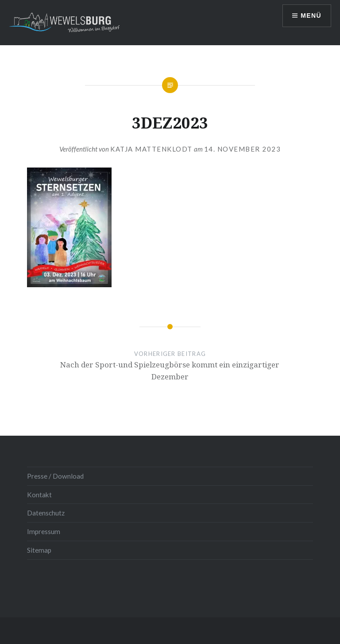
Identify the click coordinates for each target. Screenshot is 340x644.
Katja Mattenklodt (151, 149)
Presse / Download (55, 476)
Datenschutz (46, 513)
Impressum (44, 531)
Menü (311, 16)
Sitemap (39, 550)
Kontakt (39, 495)
